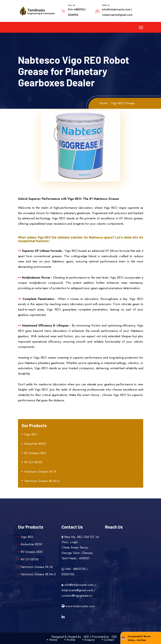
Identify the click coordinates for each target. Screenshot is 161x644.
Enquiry (90, 640)
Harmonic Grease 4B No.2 (42, 481)
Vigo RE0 (30, 434)
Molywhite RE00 (35, 444)
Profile (71, 640)
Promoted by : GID (104, 637)
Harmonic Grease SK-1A (40, 472)
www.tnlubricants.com (78, 606)
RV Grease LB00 (35, 453)
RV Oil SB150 (33, 462)
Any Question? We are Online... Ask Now (139, 638)
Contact (109, 640)
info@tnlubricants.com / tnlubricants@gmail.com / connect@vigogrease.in (79, 590)
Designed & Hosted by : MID (70, 637)
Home (103, 103)
